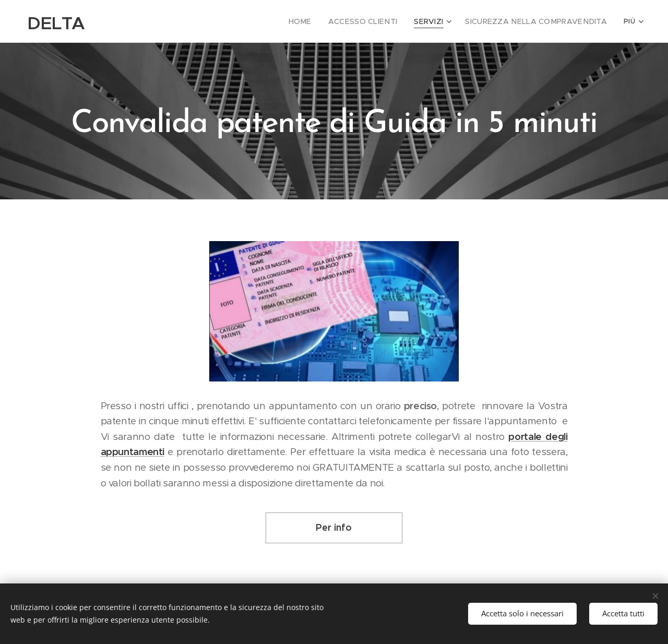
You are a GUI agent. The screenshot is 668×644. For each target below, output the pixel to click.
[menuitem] (324, 21)
